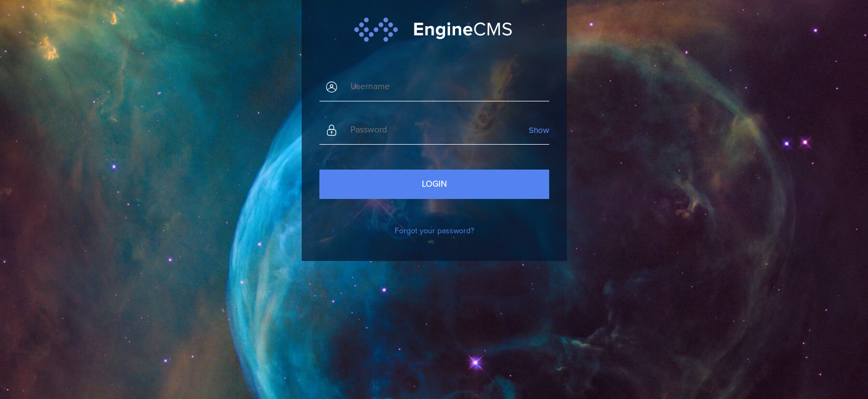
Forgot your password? (434, 231)
